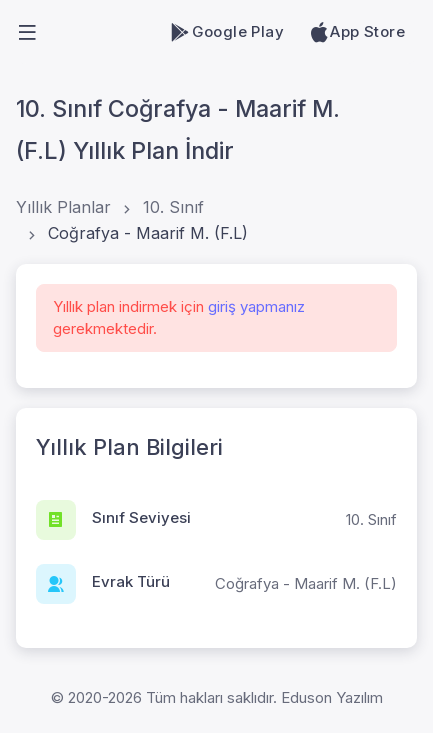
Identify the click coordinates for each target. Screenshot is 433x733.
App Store (356, 32)
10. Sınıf (173, 207)
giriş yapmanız (256, 306)
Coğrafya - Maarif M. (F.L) (148, 233)
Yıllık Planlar (63, 207)
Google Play (226, 32)
